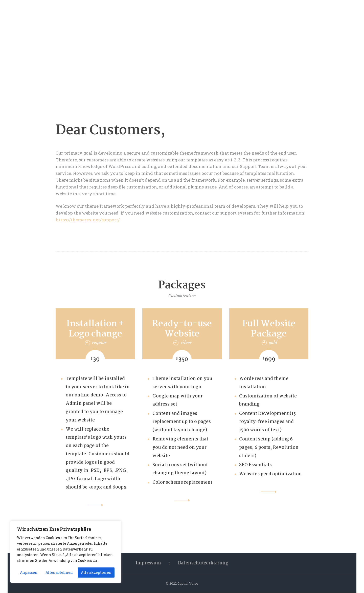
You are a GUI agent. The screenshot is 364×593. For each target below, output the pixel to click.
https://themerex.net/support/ (88, 220)
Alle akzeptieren (96, 572)
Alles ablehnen (59, 572)
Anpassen (29, 572)
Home (165, 64)
